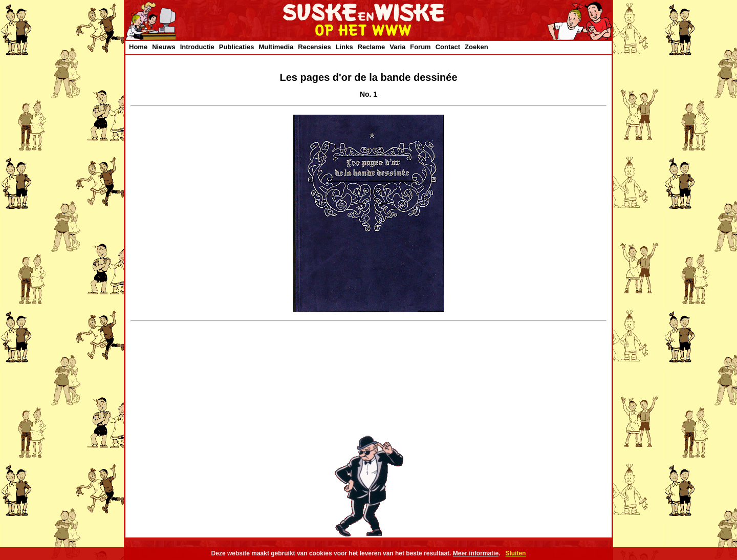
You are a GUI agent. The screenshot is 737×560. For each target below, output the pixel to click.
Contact (448, 47)
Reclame (371, 47)
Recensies (314, 47)
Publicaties (237, 47)
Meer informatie (476, 553)
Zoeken (476, 47)
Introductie (197, 47)
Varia (397, 47)
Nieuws (164, 47)
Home (138, 47)
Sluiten (515, 553)
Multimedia (276, 47)
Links (344, 47)
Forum (420, 47)
